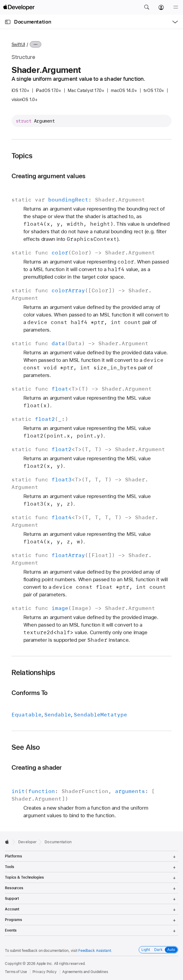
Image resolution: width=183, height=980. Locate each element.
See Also (26, 747)
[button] (147, 7)
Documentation (32, 22)
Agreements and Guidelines (85, 972)
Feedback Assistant (95, 951)
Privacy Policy (45, 972)
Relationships (34, 673)
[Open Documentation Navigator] (8, 22)
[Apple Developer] (19, 7)
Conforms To (30, 693)
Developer (27, 842)
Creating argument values (49, 176)
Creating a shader (37, 767)
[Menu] (176, 7)
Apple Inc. (45, 964)
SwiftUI (18, 44)
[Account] (161, 7)
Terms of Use (16, 972)
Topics (22, 156)
